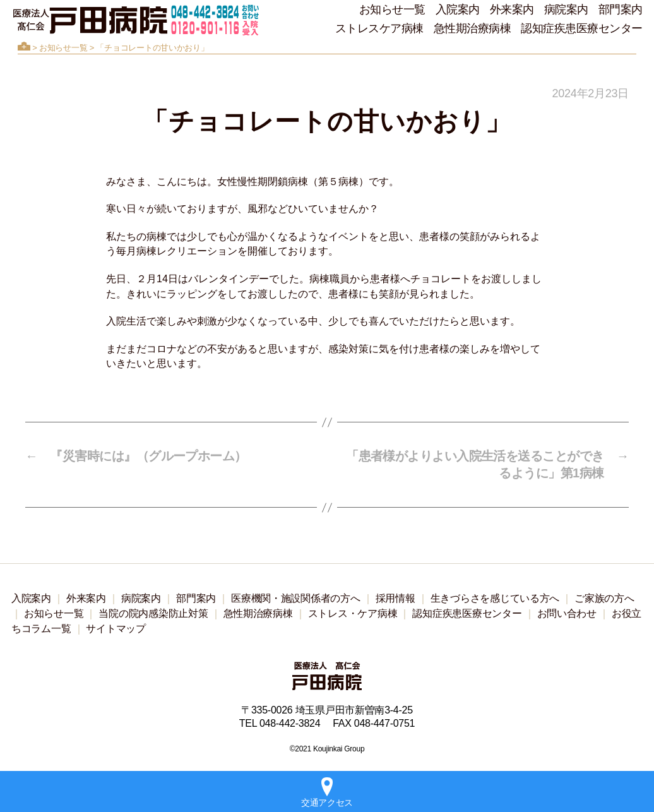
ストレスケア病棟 (379, 28)
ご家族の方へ (604, 598)
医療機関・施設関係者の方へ (296, 598)
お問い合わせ (567, 613)
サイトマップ (116, 629)
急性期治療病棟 (473, 28)
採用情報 (395, 598)
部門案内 (621, 9)
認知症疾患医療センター (582, 28)
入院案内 (458, 9)
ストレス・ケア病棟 (353, 613)
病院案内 (566, 9)
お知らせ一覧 (392, 9)
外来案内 (512, 9)
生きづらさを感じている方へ (495, 598)
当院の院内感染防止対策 (153, 613)
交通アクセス (327, 792)
